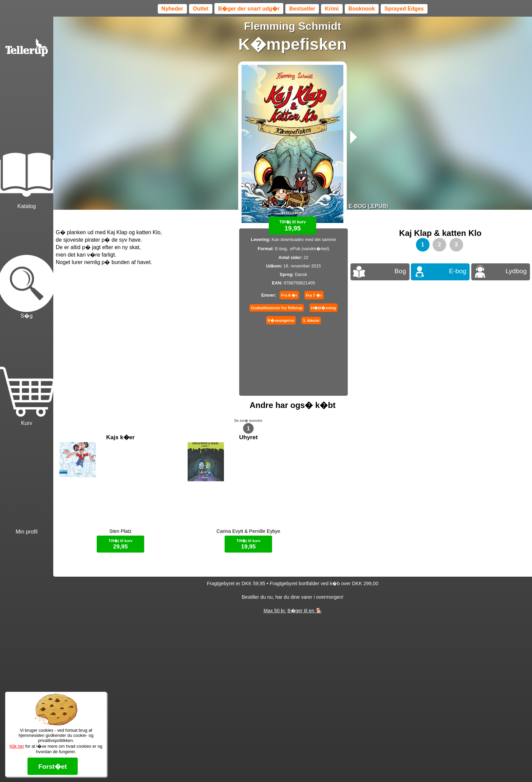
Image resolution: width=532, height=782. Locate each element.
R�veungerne (281, 320)
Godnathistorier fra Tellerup (277, 308)
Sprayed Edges (404, 9)
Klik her (17, 746)
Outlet (201, 9)
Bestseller (302, 9)
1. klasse (311, 320)
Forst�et (53, 767)
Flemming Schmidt (292, 26)
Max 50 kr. (275, 619)
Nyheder (172, 9)
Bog (400, 271)
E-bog (458, 271)
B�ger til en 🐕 (305, 619)
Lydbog (516, 271)
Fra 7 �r (314, 295)
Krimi (332, 9)
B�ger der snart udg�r (249, 9)
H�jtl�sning (324, 308)
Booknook (362, 9)
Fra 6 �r (289, 295)
